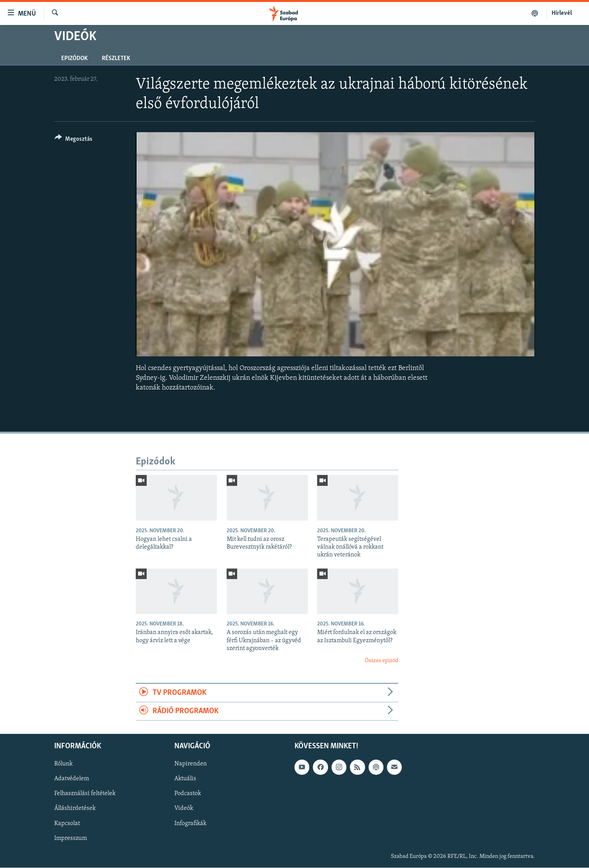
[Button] (74, 140)
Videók (184, 809)
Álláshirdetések (75, 809)
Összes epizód (381, 661)
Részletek (116, 58)
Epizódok (75, 58)
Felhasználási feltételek (85, 794)
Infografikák (190, 824)
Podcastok (188, 794)
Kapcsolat (67, 824)
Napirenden (191, 764)
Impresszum (71, 838)
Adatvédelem (72, 779)
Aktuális (185, 779)
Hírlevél (562, 13)
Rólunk (63, 764)
